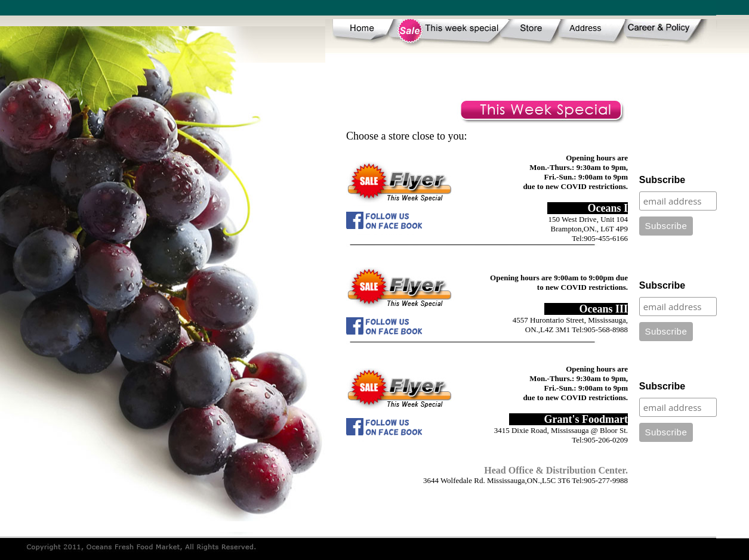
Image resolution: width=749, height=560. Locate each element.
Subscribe (662, 180)
